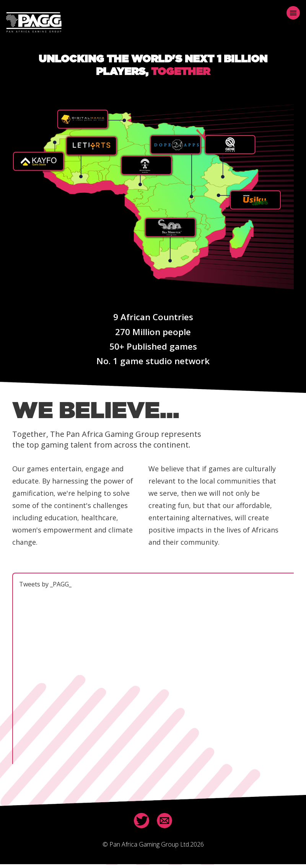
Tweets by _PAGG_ (45, 584)
